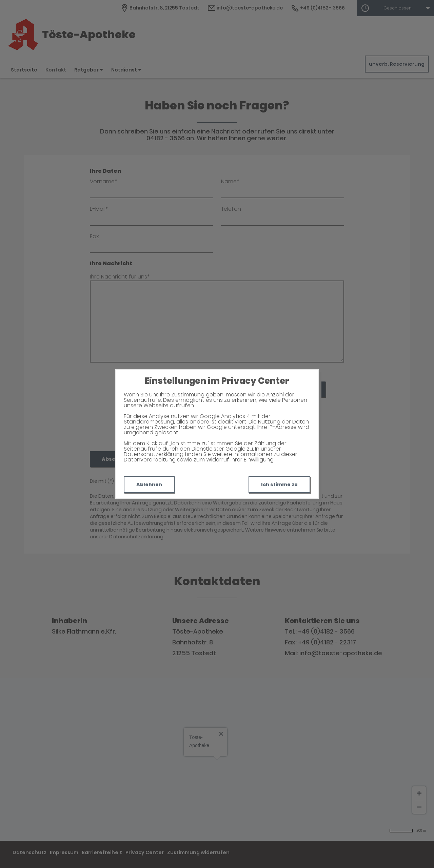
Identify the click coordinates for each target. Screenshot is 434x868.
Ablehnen (149, 484)
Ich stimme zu (279, 484)
